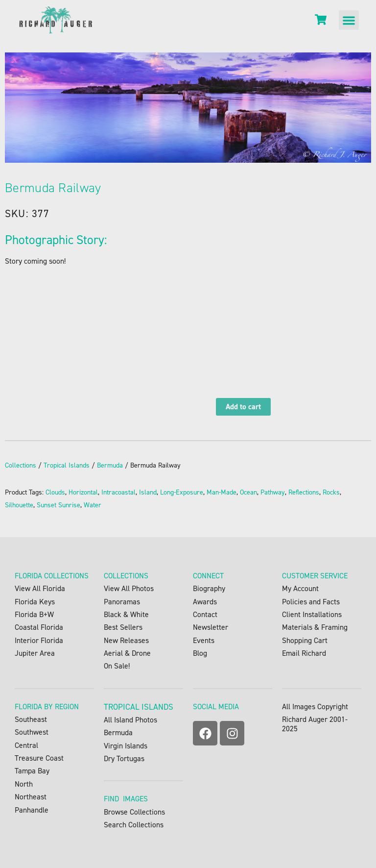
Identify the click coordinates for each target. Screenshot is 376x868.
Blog (200, 653)
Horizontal (83, 492)
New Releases (126, 640)
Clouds (55, 492)
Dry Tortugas (124, 758)
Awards (205, 602)
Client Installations (312, 614)
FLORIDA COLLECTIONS (52, 576)
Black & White (126, 614)
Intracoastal (118, 492)
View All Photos (129, 588)
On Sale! (117, 666)
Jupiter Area (35, 653)
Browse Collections (134, 812)
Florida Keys (35, 602)
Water (93, 505)
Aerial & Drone (127, 653)
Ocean (248, 492)
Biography (209, 588)
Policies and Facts (311, 602)
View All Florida (40, 588)
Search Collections (134, 825)
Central (26, 745)
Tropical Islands (67, 465)
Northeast (31, 797)
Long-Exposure (182, 492)
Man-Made (222, 492)
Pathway (273, 492)
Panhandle (32, 810)
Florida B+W (34, 614)
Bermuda (110, 465)
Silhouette (19, 505)
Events (204, 640)
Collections (21, 465)
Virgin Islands (126, 746)
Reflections (304, 492)
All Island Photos (130, 720)
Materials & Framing (315, 627)
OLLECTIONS (128, 576)
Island (148, 492)
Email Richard (304, 653)
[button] (349, 20)
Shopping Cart (305, 640)
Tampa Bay (32, 771)
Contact (205, 614)
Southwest (32, 732)
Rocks (331, 492)
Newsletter (211, 627)
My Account (300, 588)
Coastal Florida (39, 627)
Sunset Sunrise (59, 505)
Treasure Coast (39, 758)
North (24, 784)
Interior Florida (39, 640)
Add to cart (243, 407)
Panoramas (122, 602)
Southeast (37, 719)
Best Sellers (123, 627)
